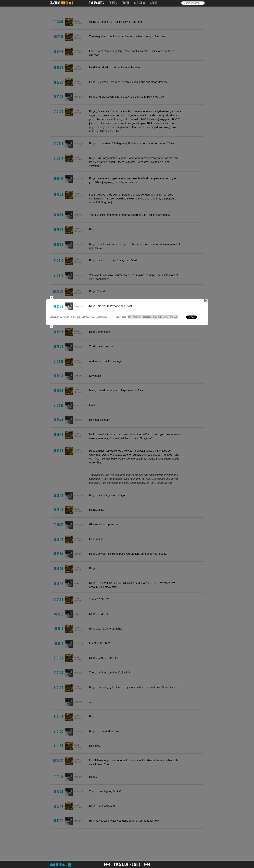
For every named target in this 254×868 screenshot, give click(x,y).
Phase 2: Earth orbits (127, 865)
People (126, 3)
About (154, 3)
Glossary (140, 3)
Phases (113, 3)
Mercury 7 (67, 3)
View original (58, 865)
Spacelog (55, 3)
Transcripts (96, 3)
